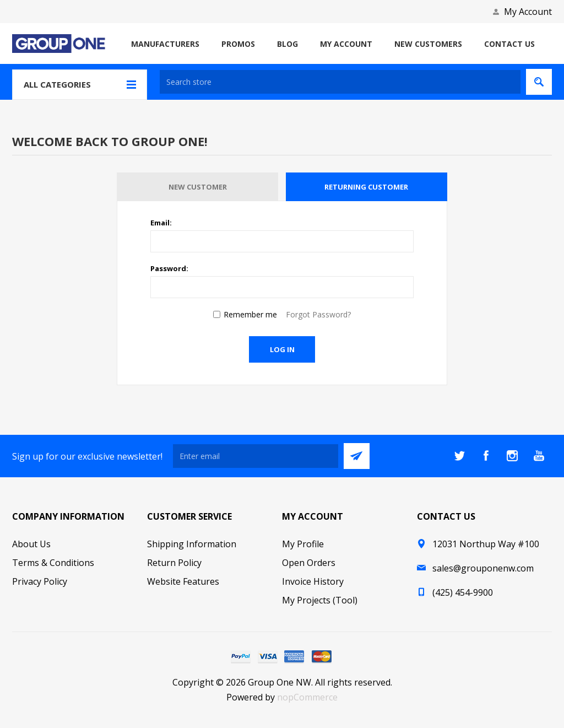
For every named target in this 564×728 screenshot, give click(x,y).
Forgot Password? (318, 314)
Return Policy (174, 563)
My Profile (303, 544)
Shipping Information (192, 544)
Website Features (183, 581)
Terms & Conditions (53, 563)
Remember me (250, 314)
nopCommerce (307, 697)
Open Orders (309, 563)
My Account (528, 12)
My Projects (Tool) (320, 600)
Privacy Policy (40, 581)
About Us (31, 544)
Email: (161, 223)
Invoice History (313, 581)
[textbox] (340, 82)
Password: (169, 268)
